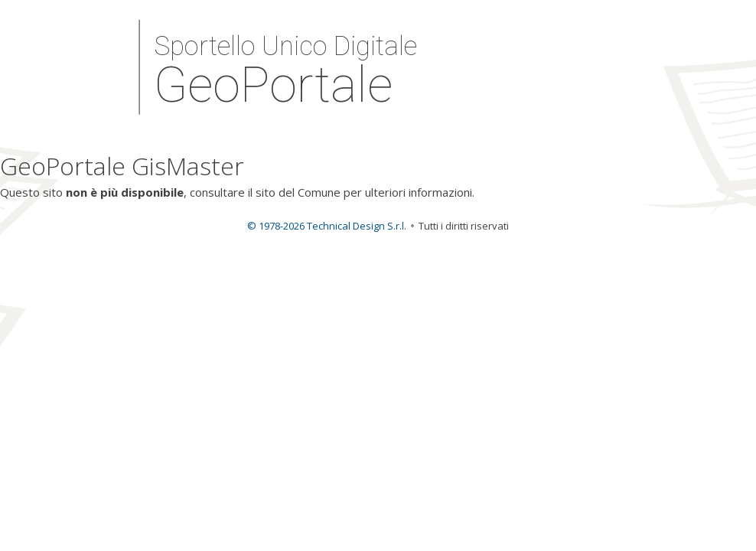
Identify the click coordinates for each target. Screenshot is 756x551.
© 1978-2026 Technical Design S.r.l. (327, 226)
